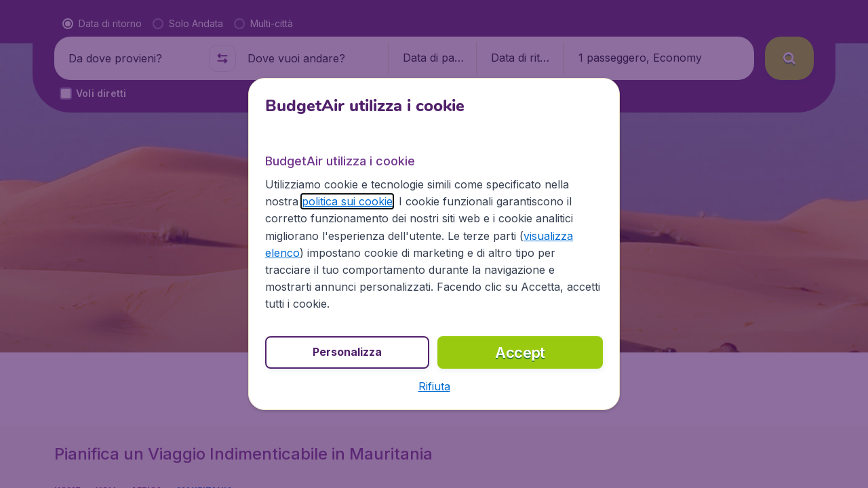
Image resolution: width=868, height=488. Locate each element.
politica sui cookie (347, 201)
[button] (434, 386)
